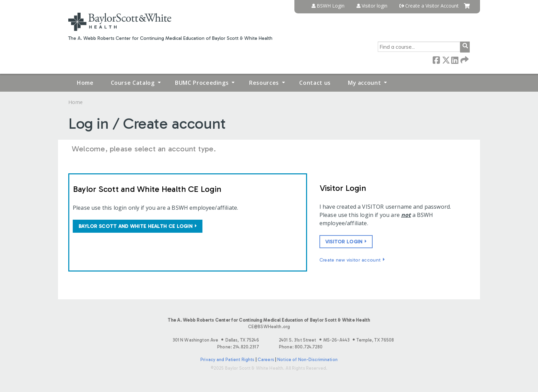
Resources (264, 83)
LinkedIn (455, 60)
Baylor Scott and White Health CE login (136, 226)
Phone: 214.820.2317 (238, 347)
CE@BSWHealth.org (269, 327)
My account (364, 83)
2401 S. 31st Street (336, 340)
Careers (266, 360)
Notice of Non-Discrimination (307, 360)
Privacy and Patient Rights (227, 360)
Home (85, 83)
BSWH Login (331, 6)
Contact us (315, 83)
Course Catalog (133, 83)
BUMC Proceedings (202, 83)
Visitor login (375, 6)
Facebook (436, 60)
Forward (464, 60)
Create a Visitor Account (432, 6)
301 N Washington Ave (216, 340)
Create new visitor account (350, 260)
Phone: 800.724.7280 (301, 347)
